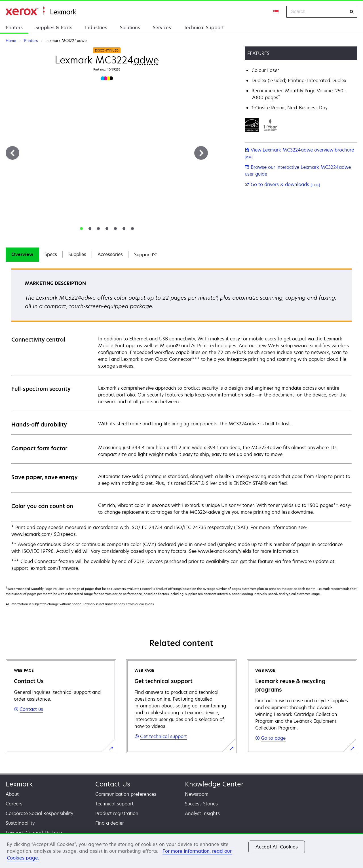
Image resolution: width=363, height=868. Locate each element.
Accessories (110, 254)
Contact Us (113, 784)
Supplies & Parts (54, 27)
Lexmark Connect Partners (34, 833)
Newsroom (197, 794)
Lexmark (19, 784)
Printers (14, 27)
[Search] (352, 12)
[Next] (201, 153)
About (12, 794)
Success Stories (201, 804)
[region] (181, 850)
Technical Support (204, 27)
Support (145, 255)
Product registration (117, 813)
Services (162, 27)
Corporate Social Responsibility (39, 813)
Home (41, 11)
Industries (96, 27)
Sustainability (20, 823)
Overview (22, 254)
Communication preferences (126, 794)
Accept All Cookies (277, 847)
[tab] (81, 229)
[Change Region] (276, 12)
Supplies (77, 254)
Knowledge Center (214, 784)
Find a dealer (110, 823)
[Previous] (12, 153)
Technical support (114, 804)
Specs (51, 254)
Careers (14, 804)
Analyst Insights (202, 813)
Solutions (130, 27)
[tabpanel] (181, 420)
